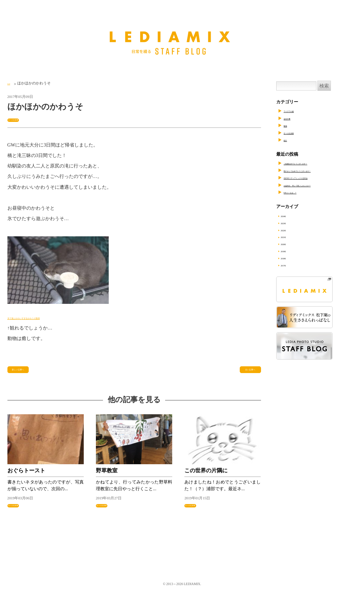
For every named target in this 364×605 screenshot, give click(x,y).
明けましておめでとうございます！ (319, 170)
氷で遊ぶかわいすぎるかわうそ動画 (45, 318)
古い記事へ (246, 373)
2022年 (292, 230)
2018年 (292, 258)
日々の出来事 (20, 119)
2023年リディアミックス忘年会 (314, 178)
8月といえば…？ (300, 192)
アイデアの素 (297, 111)
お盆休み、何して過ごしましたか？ (319, 185)
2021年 (292, 237)
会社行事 (292, 118)
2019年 (292, 251)
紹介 (288, 140)
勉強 (288, 125)
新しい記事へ (25, 373)
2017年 (292, 265)
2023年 (292, 223)
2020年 (292, 244)
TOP (11, 83)
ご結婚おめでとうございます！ (314, 163)
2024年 (292, 216)
